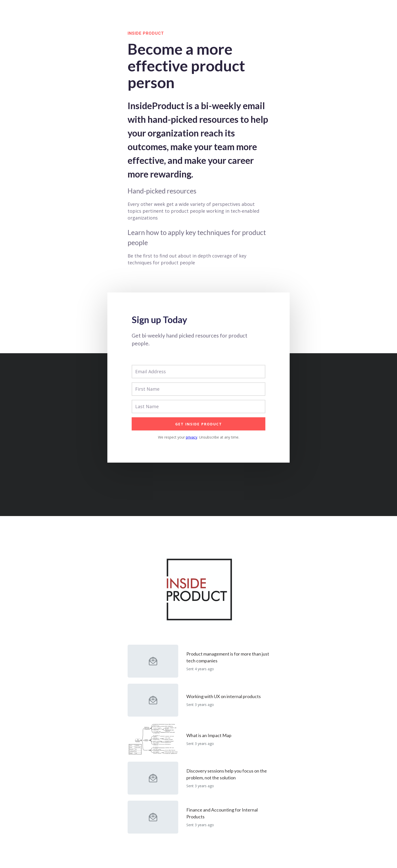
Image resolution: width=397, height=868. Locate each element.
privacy (192, 437)
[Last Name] (198, 407)
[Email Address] (198, 372)
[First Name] (198, 389)
